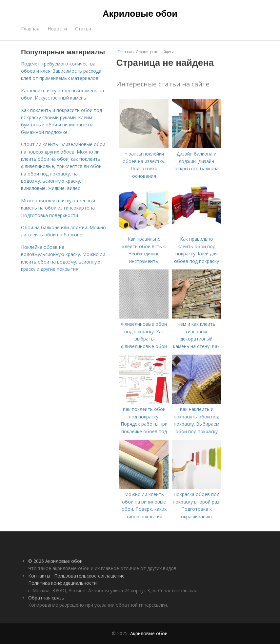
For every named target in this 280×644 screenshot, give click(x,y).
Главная (30, 29)
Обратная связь (46, 598)
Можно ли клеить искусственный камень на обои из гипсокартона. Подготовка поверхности (58, 208)
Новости (57, 29)
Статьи (83, 29)
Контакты (39, 576)
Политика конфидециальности (62, 583)
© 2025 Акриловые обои (55, 561)
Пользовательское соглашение (89, 576)
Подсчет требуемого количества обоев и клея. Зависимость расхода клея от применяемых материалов (61, 71)
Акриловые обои (140, 14)
